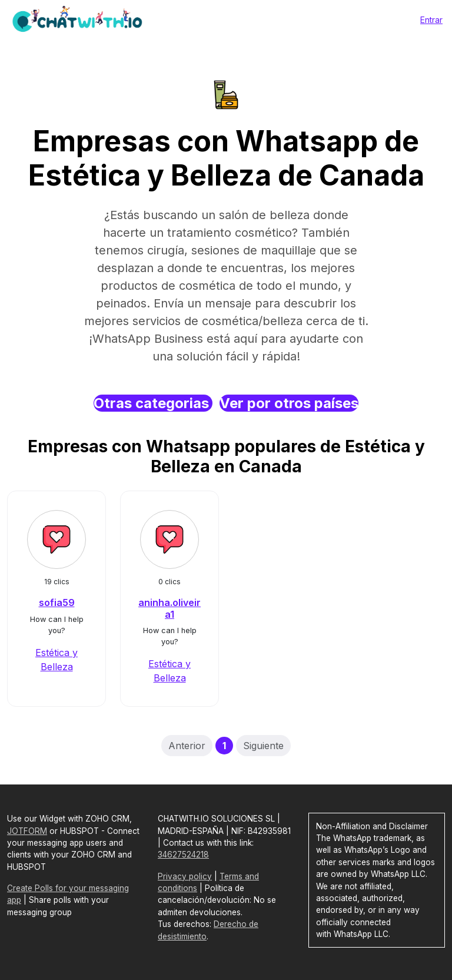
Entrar (431, 20)
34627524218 (183, 855)
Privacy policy (185, 876)
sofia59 (57, 602)
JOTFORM (27, 831)
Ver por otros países (289, 403)
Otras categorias (153, 403)
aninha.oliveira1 (169, 608)
